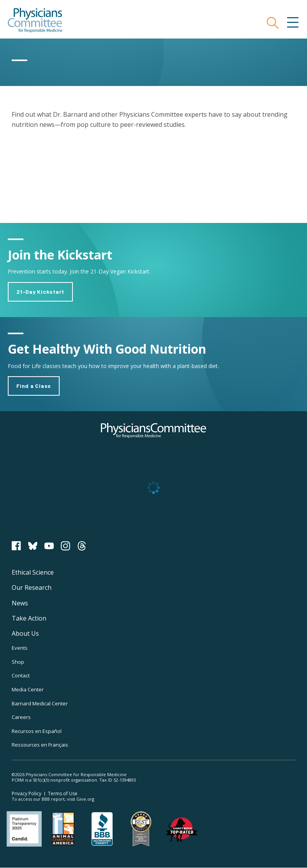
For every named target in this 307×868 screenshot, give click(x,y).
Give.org (85, 799)
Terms (63, 793)
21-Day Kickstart (40, 292)
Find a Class (34, 386)
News (20, 603)
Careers (21, 717)
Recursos (37, 731)
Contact (21, 675)
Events (20, 648)
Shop (18, 662)
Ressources (40, 745)
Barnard (40, 703)
